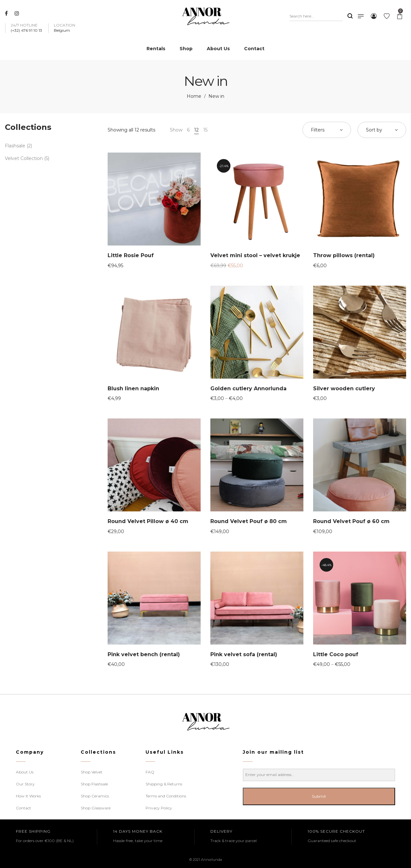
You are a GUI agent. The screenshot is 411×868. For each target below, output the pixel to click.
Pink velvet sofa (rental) (244, 654)
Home (194, 96)
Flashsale (15, 146)
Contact (23, 808)
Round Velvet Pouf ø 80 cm (249, 521)
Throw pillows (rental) (344, 255)
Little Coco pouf (336, 654)
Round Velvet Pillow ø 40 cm (148, 521)
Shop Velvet (92, 772)
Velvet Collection (24, 158)
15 (205, 130)
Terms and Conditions (166, 796)
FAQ (150, 772)
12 (196, 130)
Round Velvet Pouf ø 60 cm (351, 521)
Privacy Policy (159, 808)
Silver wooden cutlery (344, 388)
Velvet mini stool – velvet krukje (255, 255)
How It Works (28, 796)
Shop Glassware (96, 808)
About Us (25, 772)
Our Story (25, 784)
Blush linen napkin (133, 388)
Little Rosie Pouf (131, 255)
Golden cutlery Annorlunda (248, 388)
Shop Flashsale (94, 784)
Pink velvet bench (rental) (144, 654)
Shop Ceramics (95, 796)
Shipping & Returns (164, 784)
